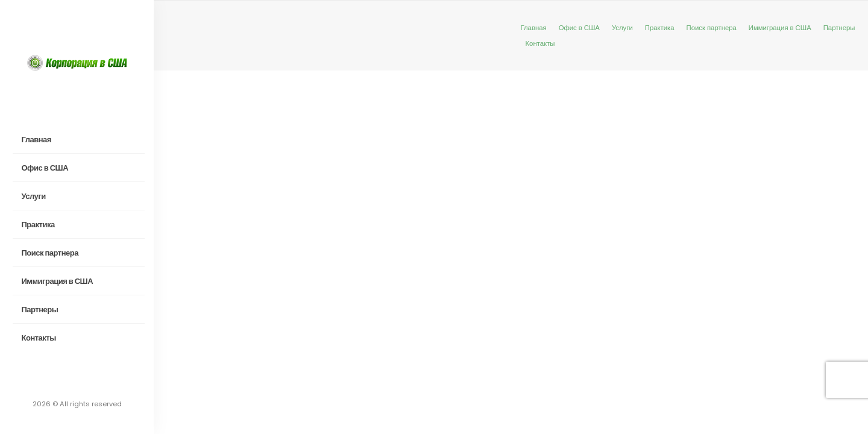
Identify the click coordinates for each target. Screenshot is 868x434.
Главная (36, 140)
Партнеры (40, 310)
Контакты (39, 338)
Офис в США (45, 168)
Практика (38, 225)
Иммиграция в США (58, 281)
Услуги (34, 196)
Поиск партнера (50, 253)
